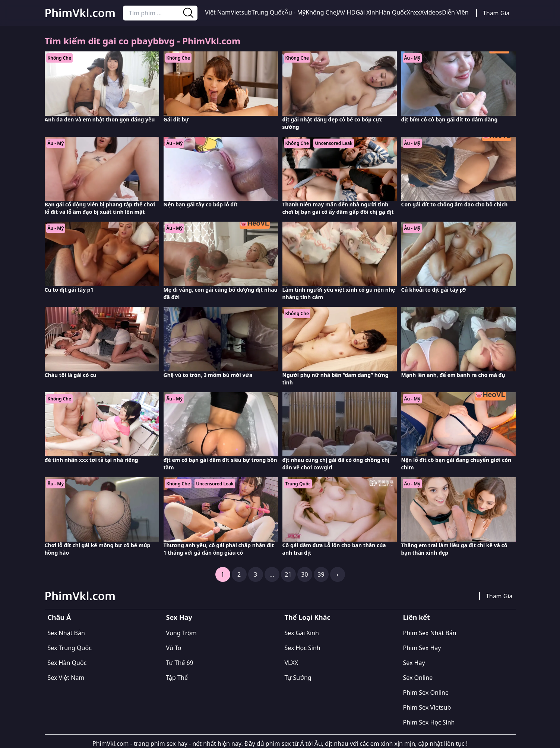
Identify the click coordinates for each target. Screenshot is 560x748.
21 (288, 574)
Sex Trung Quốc (70, 648)
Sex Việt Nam (66, 678)
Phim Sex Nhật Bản (430, 633)
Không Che (321, 12)
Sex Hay (179, 617)
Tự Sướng (298, 678)
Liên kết (417, 617)
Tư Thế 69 (180, 663)
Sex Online (418, 678)
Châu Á (59, 617)
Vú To (174, 648)
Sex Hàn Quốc (67, 663)
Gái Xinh (367, 12)
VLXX (292, 663)
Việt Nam (218, 12)
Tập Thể (177, 678)
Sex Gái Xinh (302, 633)
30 (304, 574)
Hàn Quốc (393, 12)
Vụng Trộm (181, 633)
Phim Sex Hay (422, 648)
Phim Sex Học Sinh (429, 722)
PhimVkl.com (80, 13)
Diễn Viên (455, 12)
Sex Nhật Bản (66, 633)
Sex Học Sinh (303, 648)
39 (321, 574)
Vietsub (241, 12)
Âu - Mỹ (295, 12)
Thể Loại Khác (308, 617)
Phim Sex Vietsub (427, 707)
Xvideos (431, 12)
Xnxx (414, 12)
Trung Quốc (268, 12)
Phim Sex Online (426, 692)
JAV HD (346, 12)
